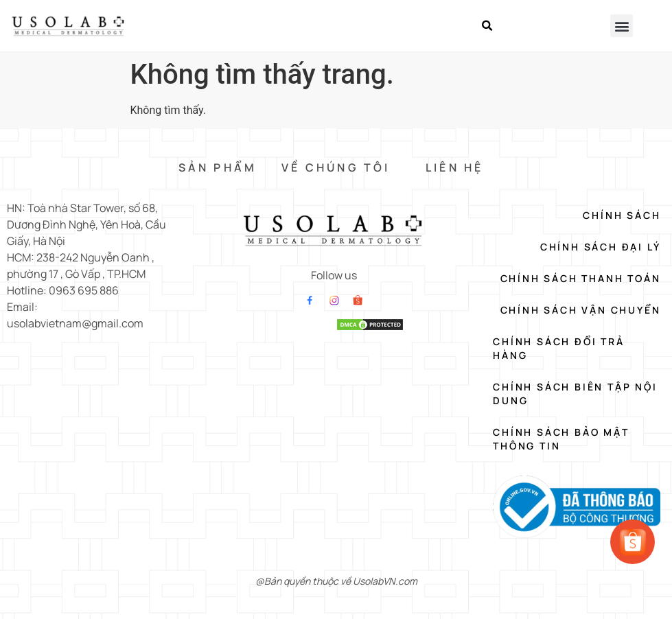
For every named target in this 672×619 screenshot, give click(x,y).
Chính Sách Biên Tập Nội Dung (575, 394)
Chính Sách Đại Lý (601, 247)
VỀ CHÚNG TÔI (336, 167)
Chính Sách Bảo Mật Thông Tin (561, 439)
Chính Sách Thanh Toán (581, 278)
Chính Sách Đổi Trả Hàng (558, 348)
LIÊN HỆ (454, 167)
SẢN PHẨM (218, 167)
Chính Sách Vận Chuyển (581, 310)
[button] (487, 26)
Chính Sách (622, 215)
